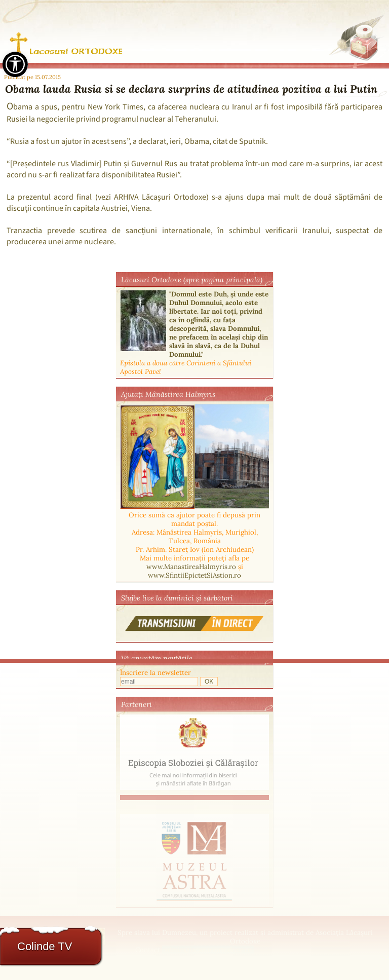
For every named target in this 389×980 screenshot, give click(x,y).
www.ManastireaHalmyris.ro (191, 567)
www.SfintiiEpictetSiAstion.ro (194, 575)
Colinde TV (45, 946)
